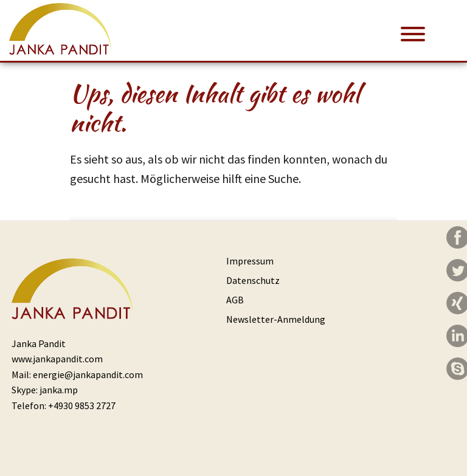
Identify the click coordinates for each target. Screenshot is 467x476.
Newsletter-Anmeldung (276, 319)
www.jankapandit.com (57, 359)
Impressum (250, 261)
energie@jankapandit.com (88, 374)
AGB (235, 300)
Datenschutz (253, 280)
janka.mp (59, 390)
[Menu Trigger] (413, 33)
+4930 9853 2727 (82, 405)
